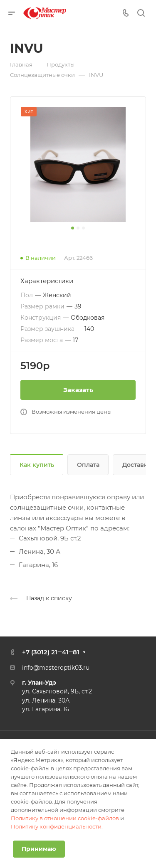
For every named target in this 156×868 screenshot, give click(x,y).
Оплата (88, 465)
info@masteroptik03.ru (56, 668)
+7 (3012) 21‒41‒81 (51, 652)
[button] (73, 228)
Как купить (37, 465)
